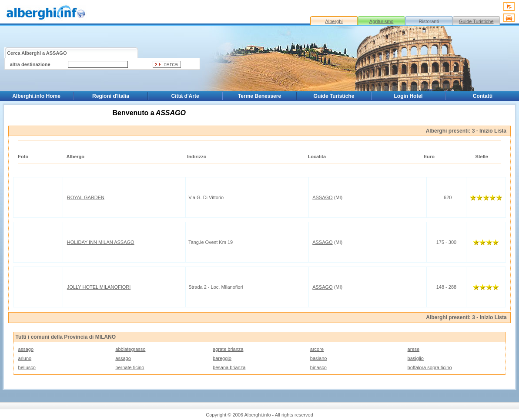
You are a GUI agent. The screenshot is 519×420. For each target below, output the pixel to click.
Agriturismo (382, 21)
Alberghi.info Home (36, 96)
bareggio (222, 358)
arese (414, 349)
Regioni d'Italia (111, 96)
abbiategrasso (130, 349)
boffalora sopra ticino (430, 367)
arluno (25, 358)
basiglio (416, 358)
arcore (317, 349)
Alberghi (334, 21)
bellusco (27, 367)
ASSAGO (322, 197)
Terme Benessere (259, 96)
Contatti (483, 96)
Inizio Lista (493, 131)
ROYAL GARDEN (86, 197)
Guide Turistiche (476, 21)
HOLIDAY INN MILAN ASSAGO (101, 242)
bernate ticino (130, 367)
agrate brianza (228, 349)
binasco (318, 367)
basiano (319, 358)
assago (26, 349)
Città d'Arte (185, 96)
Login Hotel (408, 96)
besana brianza (229, 367)
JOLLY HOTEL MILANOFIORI (99, 287)
